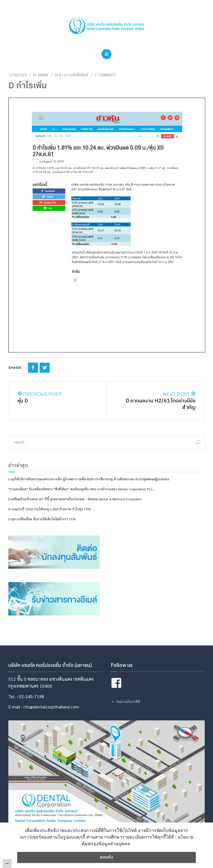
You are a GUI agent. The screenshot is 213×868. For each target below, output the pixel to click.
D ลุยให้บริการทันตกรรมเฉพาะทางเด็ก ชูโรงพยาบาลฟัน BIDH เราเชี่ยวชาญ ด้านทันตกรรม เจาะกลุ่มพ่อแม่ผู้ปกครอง (89, 479)
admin (43, 75)
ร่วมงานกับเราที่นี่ (128, 702)
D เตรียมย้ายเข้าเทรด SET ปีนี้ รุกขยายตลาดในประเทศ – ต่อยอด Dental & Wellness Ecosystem (75, 499)
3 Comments (105, 75)
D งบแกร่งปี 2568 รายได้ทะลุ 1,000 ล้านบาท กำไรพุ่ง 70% (50, 509)
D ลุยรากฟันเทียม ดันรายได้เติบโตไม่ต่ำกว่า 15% (42, 519)
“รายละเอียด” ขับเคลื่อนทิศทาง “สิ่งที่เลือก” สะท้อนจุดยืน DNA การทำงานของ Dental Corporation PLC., (81, 489)
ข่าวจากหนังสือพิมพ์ (73, 75)
